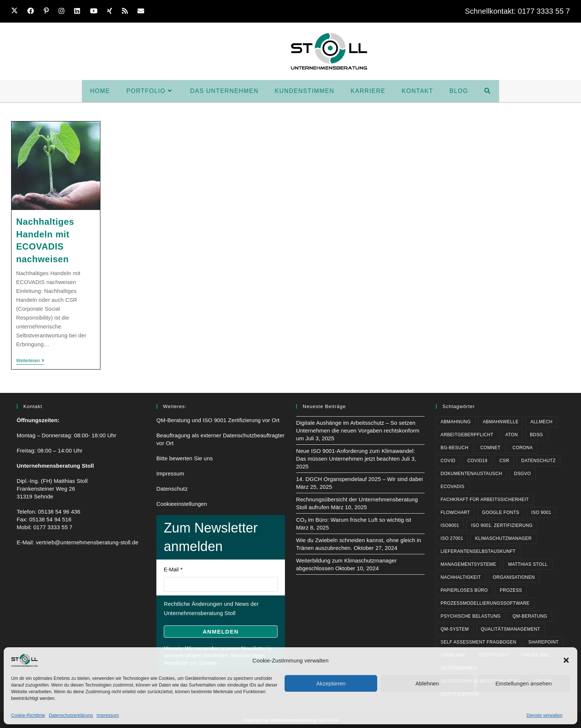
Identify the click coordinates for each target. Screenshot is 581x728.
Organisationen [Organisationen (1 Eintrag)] (514, 577)
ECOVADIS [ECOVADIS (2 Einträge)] (452, 487)
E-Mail (171, 570)
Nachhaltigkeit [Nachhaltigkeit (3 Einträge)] (461, 577)
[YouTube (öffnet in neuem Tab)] (96, 11)
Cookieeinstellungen (182, 504)
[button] (566, 660)
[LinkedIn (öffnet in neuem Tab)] (80, 11)
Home (189, 11)
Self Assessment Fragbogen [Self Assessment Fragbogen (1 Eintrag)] (479, 642)
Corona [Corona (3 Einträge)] (523, 448)
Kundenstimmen (339, 11)
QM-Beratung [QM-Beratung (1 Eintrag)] (530, 616)
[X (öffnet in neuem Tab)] (18, 11)
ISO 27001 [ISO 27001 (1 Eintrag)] (452, 538)
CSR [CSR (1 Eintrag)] (504, 461)
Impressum (107, 715)
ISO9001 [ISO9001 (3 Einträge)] (450, 525)
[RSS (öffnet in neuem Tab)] (127, 11)
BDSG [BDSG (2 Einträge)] (537, 435)
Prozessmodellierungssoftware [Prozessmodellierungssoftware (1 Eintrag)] (485, 603)
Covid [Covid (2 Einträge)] (448, 461)
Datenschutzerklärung (71, 715)
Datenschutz (172, 489)
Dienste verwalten (545, 715)
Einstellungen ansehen (524, 683)
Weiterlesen (30, 361)
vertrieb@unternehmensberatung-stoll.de (87, 542)
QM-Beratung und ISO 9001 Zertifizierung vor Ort (218, 420)
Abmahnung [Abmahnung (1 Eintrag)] (456, 422)
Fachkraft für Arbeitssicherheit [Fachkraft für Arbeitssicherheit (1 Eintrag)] (485, 500)
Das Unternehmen (276, 11)
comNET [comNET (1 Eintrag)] (490, 448)
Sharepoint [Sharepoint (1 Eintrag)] (544, 642)
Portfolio (222, 11)
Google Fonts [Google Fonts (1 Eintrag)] (501, 512)
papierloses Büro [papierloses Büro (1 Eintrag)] (464, 590)
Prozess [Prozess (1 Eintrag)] (511, 590)
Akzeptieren (331, 683)
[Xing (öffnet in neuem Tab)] (112, 11)
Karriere (385, 11)
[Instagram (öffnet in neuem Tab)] (64, 11)
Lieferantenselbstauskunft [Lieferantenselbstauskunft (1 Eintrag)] (478, 551)
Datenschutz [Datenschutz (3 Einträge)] (539, 461)
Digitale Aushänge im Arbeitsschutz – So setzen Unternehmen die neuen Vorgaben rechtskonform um (358, 430)
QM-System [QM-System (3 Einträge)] (455, 629)
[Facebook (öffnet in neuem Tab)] (33, 11)
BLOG (445, 11)
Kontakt (417, 11)
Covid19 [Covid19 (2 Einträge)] (477, 461)
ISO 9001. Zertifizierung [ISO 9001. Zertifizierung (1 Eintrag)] (502, 525)
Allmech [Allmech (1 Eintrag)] (542, 422)
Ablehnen (427, 683)
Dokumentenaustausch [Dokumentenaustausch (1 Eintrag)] (471, 474)
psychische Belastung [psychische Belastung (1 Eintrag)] (471, 616)
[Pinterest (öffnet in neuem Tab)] (49, 11)
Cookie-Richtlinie (28, 715)
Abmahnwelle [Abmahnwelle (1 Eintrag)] (501, 422)
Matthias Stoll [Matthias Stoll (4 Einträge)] (528, 564)
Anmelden (221, 632)
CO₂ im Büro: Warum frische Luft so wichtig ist (354, 520)
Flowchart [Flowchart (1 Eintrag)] (455, 512)
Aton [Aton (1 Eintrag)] (512, 435)
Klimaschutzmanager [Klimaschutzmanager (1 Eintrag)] (503, 538)
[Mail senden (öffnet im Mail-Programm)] (143, 11)
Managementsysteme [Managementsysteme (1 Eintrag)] (468, 564)
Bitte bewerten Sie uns (185, 458)
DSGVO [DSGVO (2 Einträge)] (522, 474)
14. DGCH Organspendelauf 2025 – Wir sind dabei (359, 479)
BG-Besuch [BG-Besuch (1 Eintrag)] (454, 448)
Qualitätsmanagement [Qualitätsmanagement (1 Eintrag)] (511, 629)
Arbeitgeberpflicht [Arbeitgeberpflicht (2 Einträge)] (467, 435)
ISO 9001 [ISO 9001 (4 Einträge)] (541, 512)
